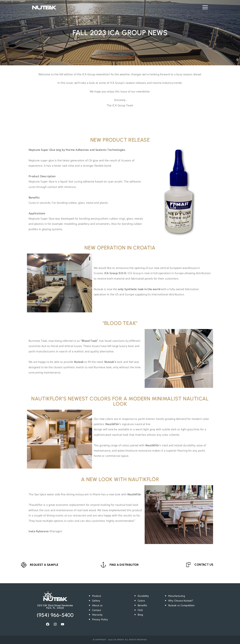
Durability (143, 596)
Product (97, 596)
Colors (141, 601)
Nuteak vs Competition (181, 606)
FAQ (140, 610)
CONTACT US (204, 565)
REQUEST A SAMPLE (44, 565)
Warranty (97, 615)
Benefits (142, 606)
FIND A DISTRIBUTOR (124, 565)
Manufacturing (177, 596)
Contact (97, 610)
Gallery (96, 601)
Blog (140, 615)
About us (97, 606)
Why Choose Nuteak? (181, 601)
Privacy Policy (100, 620)
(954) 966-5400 (55, 615)
